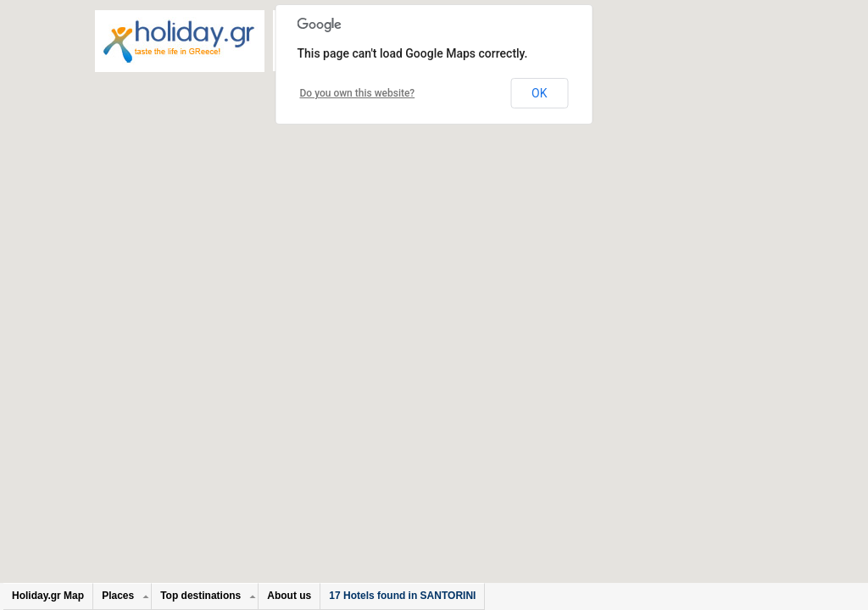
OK (539, 93)
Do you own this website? (358, 93)
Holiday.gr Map (48, 596)
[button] (442, 227)
